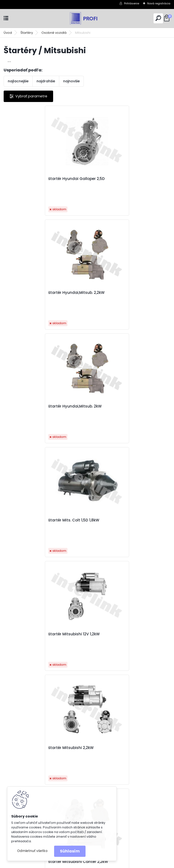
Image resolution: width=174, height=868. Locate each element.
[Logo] (87, 18)
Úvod (8, 33)
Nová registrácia (159, 3)
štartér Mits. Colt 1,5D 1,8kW (118, 293)
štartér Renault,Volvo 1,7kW (118, 634)
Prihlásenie (132, 3)
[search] (158, 18)
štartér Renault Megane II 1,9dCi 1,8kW (44, 634)
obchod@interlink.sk (122, 831)
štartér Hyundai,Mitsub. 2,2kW (121, 179)
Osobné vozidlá (54, 33)
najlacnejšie (18, 81)
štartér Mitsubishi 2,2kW (115, 406)
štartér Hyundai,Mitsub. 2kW (36, 293)
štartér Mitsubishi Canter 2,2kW (39, 520)
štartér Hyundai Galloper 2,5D (37, 179)
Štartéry (27, 33)
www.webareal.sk (107, 863)
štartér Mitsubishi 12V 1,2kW (35, 406)
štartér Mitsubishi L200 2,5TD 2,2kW (126, 520)
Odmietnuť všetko (32, 851)
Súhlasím (70, 851)
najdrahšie (46, 81)
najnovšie (71, 81)
